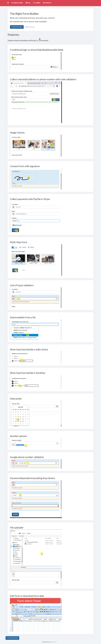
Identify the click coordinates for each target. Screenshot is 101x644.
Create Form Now (17, 27)
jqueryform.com (53, 642)
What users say (30, 27)
